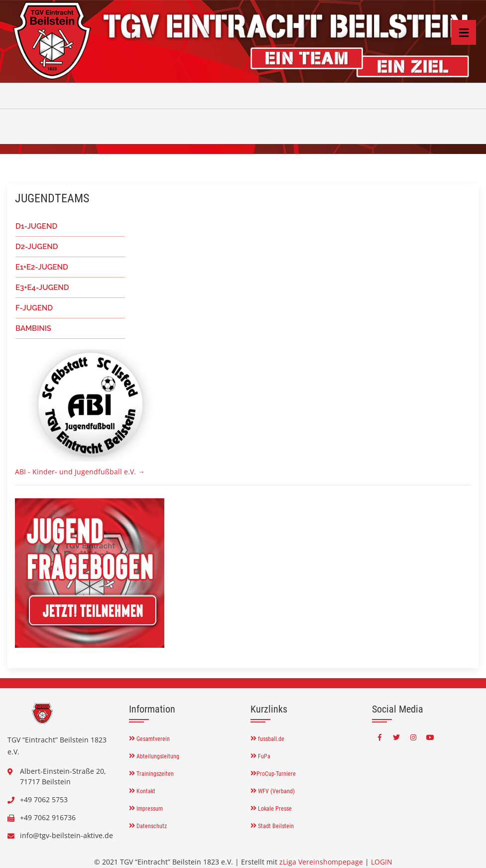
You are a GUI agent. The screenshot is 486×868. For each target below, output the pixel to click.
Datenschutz (148, 826)
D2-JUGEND (37, 247)
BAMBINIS (33, 328)
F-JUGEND (34, 308)
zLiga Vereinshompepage (321, 862)
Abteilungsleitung (154, 756)
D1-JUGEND (36, 226)
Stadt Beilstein (272, 826)
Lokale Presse (271, 809)
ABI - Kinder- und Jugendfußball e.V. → (80, 472)
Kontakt (142, 791)
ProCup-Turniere (273, 774)
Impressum (146, 809)
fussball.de (267, 739)
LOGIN (382, 862)
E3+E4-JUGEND (42, 288)
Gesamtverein (149, 739)
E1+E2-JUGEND (42, 267)
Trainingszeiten (151, 774)
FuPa (260, 756)
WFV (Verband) (273, 791)
